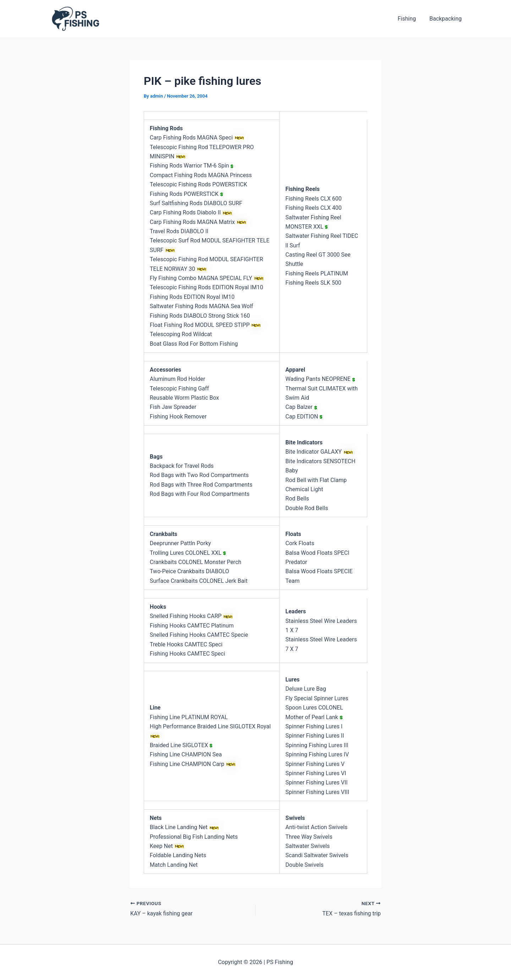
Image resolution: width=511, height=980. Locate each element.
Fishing (410, 19)
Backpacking (447, 19)
